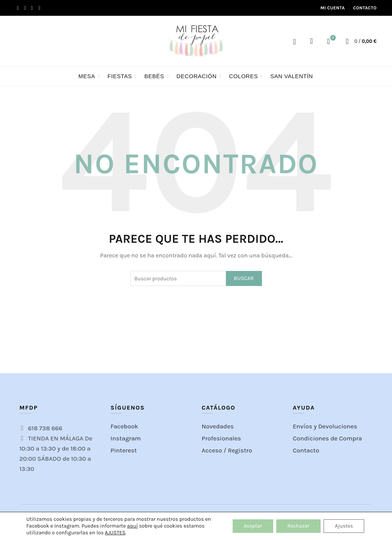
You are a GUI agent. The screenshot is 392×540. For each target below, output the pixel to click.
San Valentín (291, 76)
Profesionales (222, 438)
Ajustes (344, 526)
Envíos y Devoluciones (325, 426)
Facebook (124, 426)
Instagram (126, 438)
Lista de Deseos (332, 38)
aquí (132, 526)
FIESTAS (120, 76)
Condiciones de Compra (327, 438)
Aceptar (253, 526)
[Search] (312, 41)
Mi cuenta (332, 8)
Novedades (218, 426)
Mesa (87, 76)
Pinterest (124, 450)
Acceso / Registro (295, 41)
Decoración (197, 76)
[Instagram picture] (32, 341)
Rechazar (298, 526)
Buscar (244, 278)
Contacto (365, 8)
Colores (243, 76)
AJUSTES (115, 533)
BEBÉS (154, 76)
